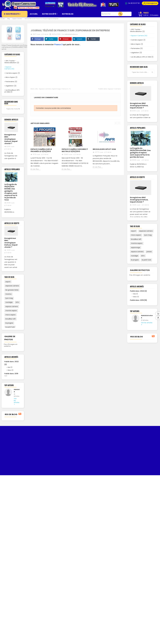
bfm (17, 402)
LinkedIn (80, 39)
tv (18, 448)
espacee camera (12, 386)
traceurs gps (10, 431)
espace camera (12, 406)
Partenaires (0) (11, 82)
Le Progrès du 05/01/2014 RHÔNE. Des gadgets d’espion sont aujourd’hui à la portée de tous (11, 241)
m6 (7, 435)
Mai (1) (10, 500)
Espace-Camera (114, 89)
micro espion (11, 415)
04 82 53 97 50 (134, 3)
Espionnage (56, 89)
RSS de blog (13, 567)
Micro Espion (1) (11, 78)
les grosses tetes (12, 390)
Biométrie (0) (11, 101)
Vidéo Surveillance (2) (10, 106)
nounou (8, 394)
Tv (70, 89)
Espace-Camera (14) (9, 68)
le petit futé (10, 427)
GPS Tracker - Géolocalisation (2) (12, 62)
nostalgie (9, 402)
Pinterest (66, 39)
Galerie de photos (140, 379)
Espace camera (45, 89)
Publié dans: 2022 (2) (138, 403)
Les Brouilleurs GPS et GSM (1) (12, 92)
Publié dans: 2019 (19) (138, 412)
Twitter (51, 39)
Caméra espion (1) (13, 74)
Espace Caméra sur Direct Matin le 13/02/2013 (75, 150)
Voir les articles (16, 543)
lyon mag (9, 398)
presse (8, 452)
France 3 (58, 45)
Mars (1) (11, 503)
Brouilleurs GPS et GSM (104, 149)
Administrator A (16, 533)
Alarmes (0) (10, 97)
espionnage (10, 448)
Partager (38, 39)
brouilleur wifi (11, 419)
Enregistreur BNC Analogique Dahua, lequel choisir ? (11, 165)
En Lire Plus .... (9, 200)
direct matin (10, 439)
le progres (9, 423)
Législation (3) (11, 86)
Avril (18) (11, 515)
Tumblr (93, 39)
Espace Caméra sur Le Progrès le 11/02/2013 (41, 150)
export (8, 382)
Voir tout (13, 113)
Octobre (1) (12, 512)
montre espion (11, 410)
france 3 (9, 443)
